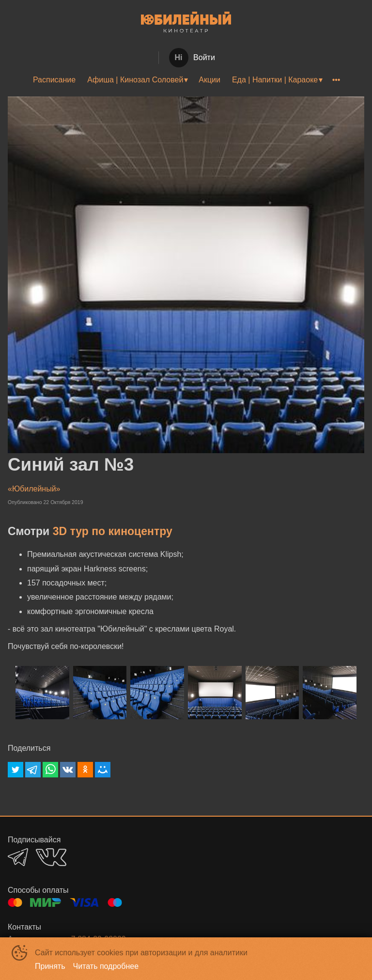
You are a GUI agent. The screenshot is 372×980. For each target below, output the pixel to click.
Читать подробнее (106, 966)
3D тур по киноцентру (113, 531)
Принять (50, 966)
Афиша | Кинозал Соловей (135, 80)
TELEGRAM (18, 857)
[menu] (186, 80)
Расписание (54, 80)
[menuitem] (54, 80)
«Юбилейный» (34, 489)
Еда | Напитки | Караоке (275, 80)
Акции (209, 80)
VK (51, 857)
